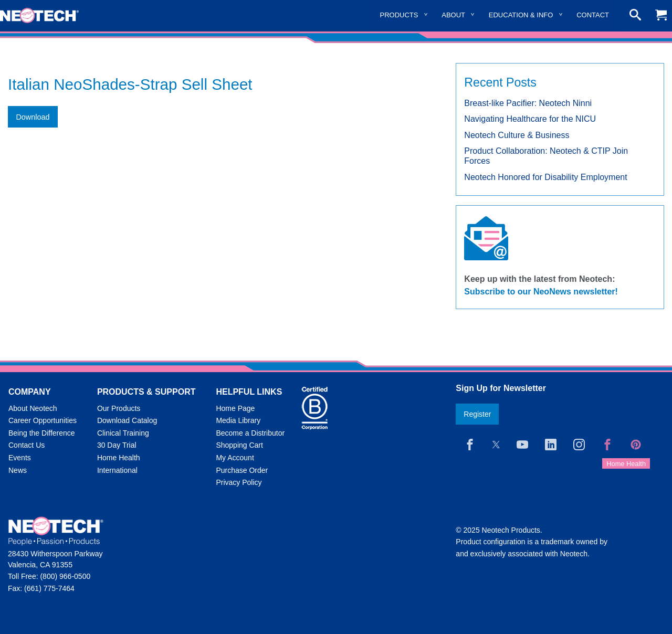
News (18, 470)
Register (477, 414)
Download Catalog (127, 420)
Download (33, 117)
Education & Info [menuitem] (521, 15)
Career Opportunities (43, 420)
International (117, 470)
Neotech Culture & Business (517, 135)
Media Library (238, 420)
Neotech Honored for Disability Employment (545, 177)
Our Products (119, 408)
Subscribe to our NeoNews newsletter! (541, 292)
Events (20, 458)
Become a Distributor (250, 433)
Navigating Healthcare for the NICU (530, 119)
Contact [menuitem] (593, 15)
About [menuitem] (453, 15)
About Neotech (33, 408)
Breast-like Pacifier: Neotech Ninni (528, 103)
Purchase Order (242, 470)
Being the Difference (42, 433)
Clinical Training (123, 433)
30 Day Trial (117, 445)
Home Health (119, 458)
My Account (235, 458)
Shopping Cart (239, 445)
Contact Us (27, 445)
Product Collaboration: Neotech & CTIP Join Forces (546, 156)
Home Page (235, 408)
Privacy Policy (239, 482)
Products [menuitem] (399, 15)
